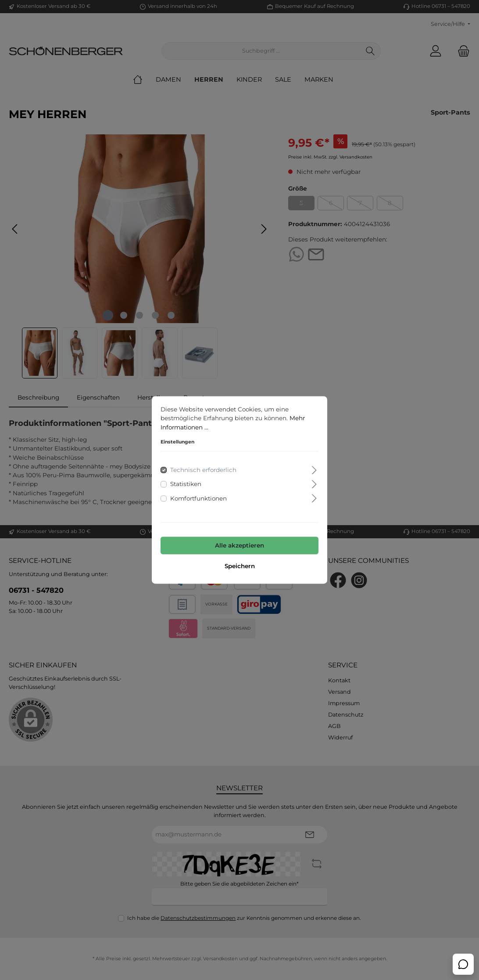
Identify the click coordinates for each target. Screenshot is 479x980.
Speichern (240, 566)
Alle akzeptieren (239, 545)
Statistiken (186, 484)
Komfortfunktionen (198, 498)
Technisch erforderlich (203, 470)
